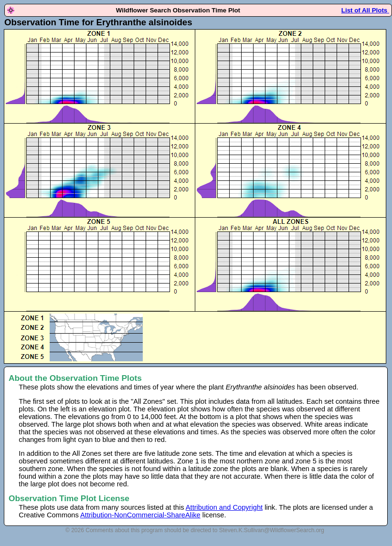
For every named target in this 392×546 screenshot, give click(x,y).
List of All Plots (365, 10)
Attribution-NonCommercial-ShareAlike (140, 515)
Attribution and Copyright (224, 507)
